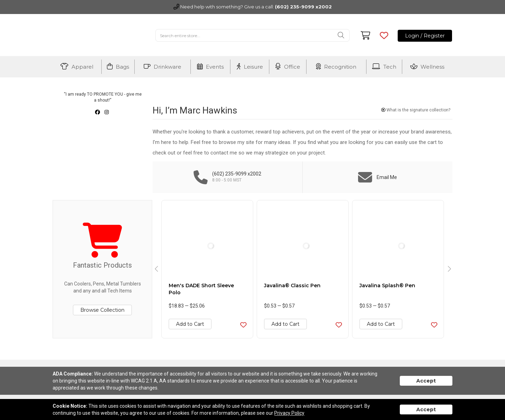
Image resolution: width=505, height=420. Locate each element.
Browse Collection (102, 310)
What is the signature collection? (416, 110)
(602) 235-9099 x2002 (303, 7)
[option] (207, 269)
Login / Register (425, 36)
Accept (426, 381)
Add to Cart (190, 324)
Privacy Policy (289, 413)
